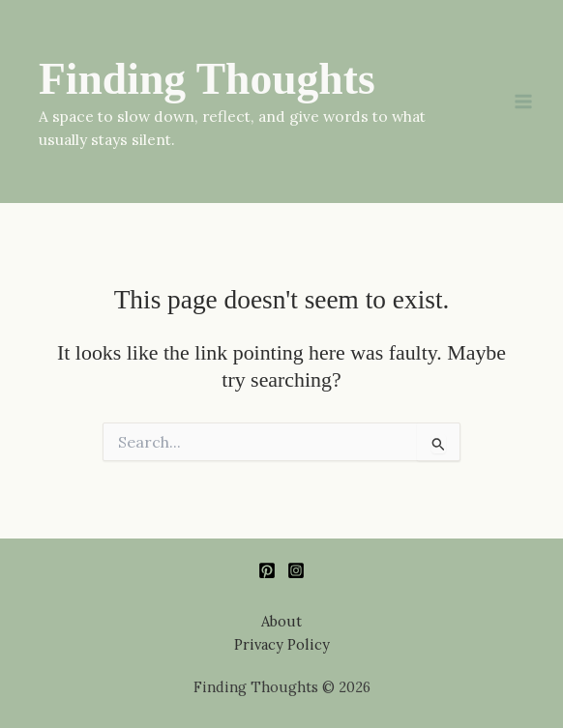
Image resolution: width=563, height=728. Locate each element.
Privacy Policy (282, 644)
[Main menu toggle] (523, 102)
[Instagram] (296, 570)
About (281, 621)
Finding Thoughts (207, 79)
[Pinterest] (267, 570)
